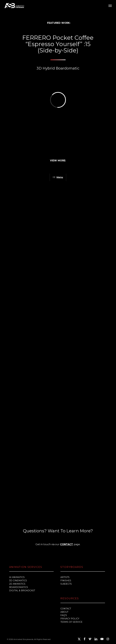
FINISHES (66, 581)
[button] (110, 6)
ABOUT (64, 612)
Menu (58, 177)
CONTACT (67, 544)
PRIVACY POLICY (70, 619)
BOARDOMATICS (19, 587)
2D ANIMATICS (17, 584)
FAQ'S (64, 615)
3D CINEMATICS (18, 581)
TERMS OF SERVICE (71, 622)
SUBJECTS (66, 584)
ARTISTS (65, 577)
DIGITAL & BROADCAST (22, 591)
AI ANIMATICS (17, 577)
